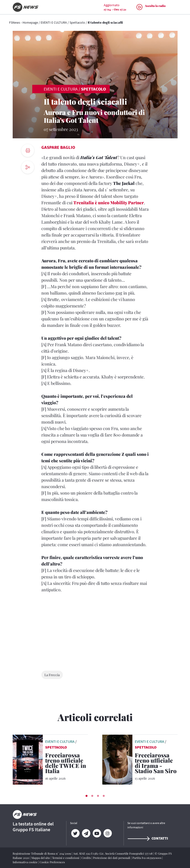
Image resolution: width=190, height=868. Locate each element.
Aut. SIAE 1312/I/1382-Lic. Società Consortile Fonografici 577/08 (113, 853)
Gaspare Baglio (58, 147)
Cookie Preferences (52, 862)
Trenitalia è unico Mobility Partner (109, 203)
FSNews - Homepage (24, 22)
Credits (87, 858)
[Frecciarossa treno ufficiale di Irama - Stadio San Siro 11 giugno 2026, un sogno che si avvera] (156, 764)
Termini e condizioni (66, 858)
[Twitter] (75, 833)
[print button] (28, 151)
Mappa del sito (41, 858)
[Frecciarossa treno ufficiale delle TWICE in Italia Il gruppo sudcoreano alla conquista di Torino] (67, 764)
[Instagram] (108, 833)
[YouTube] (97, 833)
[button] (87, 796)
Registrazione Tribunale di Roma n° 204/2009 (42, 853)
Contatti (148, 838)
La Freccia (52, 675)
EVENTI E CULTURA (54, 22)
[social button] (28, 167)
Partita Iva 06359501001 (147, 858)
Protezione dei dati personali (112, 858)
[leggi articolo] (28, 759)
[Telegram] (86, 833)
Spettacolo (77, 22)
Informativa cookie (25, 862)
